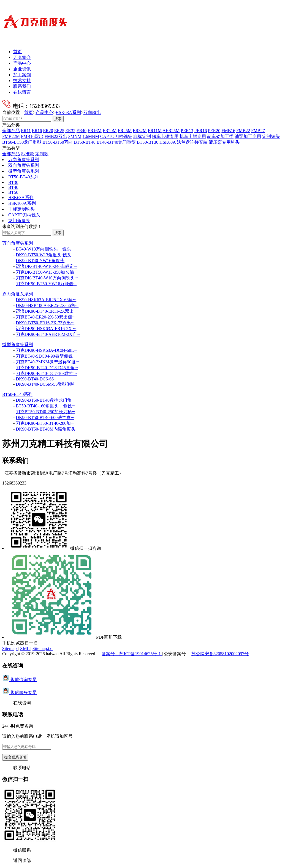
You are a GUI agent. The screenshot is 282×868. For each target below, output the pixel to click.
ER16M (95, 131)
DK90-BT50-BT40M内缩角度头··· (47, 429)
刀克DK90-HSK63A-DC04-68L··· (46, 350)
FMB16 (228, 131)
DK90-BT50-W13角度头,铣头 (43, 255)
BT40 (13, 187)
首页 (18, 52)
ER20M (110, 131)
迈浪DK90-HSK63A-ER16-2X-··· (46, 329)
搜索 (58, 119)
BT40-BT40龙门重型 (116, 142)
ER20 (48, 131)
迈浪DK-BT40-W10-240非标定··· (46, 266)
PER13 (187, 131)
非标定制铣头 (21, 209)
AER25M (171, 131)
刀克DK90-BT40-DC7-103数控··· (46, 373)
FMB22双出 (56, 136)
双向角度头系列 (24, 165)
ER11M (155, 131)
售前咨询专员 (19, 680)
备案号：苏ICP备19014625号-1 (132, 654)
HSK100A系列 (22, 203)
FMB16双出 (32, 136)
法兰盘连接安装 (192, 142)
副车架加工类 (220, 136)
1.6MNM (91, 136)
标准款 (28, 154)
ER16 (37, 131)
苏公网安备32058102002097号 (220, 654)
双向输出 (92, 112)
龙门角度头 (19, 221)
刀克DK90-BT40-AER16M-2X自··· (48, 334)
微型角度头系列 (24, 171)
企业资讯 (22, 69)
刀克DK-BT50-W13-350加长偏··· (46, 272)
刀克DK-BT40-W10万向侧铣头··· (47, 278)
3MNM (75, 136)
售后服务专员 (19, 693)
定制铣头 (271, 136)
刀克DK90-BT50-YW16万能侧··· (46, 284)
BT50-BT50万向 (58, 142)
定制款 (42, 154)
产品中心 (22, 63)
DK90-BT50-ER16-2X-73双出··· (45, 323)
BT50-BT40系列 (23, 177)
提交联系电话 (15, 757)
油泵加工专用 (248, 136)
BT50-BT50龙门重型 (22, 142)
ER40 (82, 131)
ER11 (26, 131)
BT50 (13, 192)
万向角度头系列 (24, 160)
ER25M (125, 131)
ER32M (140, 131)
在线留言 (22, 92)
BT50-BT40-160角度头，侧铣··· (45, 406)
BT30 (13, 182)
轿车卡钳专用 (165, 136)
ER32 (70, 131)
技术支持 (22, 81)
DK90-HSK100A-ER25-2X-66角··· (47, 305)
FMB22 (243, 131)
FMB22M (11, 136)
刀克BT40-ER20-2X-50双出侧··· (45, 317)
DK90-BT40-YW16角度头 (40, 261)
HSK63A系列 (68, 112)
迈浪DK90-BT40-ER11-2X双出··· (46, 311)
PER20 (214, 131)
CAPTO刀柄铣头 (116, 136)
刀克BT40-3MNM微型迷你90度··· (47, 362)
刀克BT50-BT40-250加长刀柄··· (45, 412)
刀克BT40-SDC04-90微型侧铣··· (46, 356)
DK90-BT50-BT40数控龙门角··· (45, 400)
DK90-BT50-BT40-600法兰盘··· (45, 417)
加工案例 (22, 75)
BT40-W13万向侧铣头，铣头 (43, 249)
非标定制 (142, 136)
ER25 (59, 131)
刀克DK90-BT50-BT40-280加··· (45, 423)
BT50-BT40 (85, 142)
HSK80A (168, 142)
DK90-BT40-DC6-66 (35, 379)
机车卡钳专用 (193, 136)
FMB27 (258, 131)
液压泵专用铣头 (224, 142)
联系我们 (22, 86)
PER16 (201, 131)
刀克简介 (22, 57)
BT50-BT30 (148, 142)
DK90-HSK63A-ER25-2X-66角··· (46, 300)
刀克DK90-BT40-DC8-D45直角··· (47, 368)
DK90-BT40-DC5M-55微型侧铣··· (47, 384)
